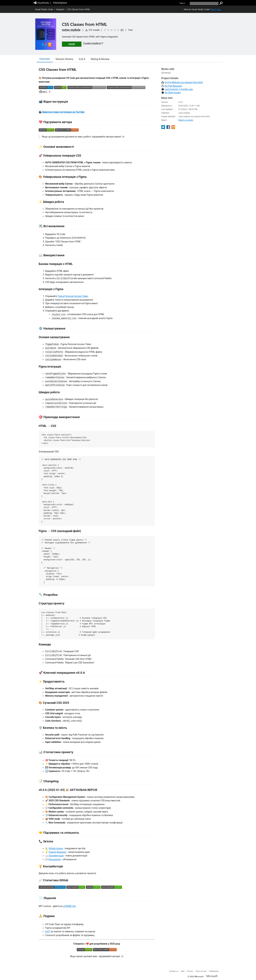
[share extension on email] (173, 128)
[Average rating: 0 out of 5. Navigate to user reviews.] (113, 30)
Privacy (190, 971)
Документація (56, 856)
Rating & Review (100, 59)
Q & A (82, 59)
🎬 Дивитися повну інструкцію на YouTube (62, 112)
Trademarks (214, 971)
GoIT (48, 931)
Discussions (55, 859)
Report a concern (186, 120)
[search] (204, 3)
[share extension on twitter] (164, 128)
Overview (45, 59)
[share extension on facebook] (169, 128)
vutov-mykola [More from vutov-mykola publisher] (71, 30)
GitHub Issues (56, 848)
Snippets (60, 9)
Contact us (174, 971)
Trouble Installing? (93, 43)
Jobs (183, 971)
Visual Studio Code (44, 9)
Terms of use (201, 971)
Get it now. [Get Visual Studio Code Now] (216, 9)
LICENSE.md (69, 906)
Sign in (182, 3)
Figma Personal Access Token (73, 296)
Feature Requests (57, 852)
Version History (64, 59)
